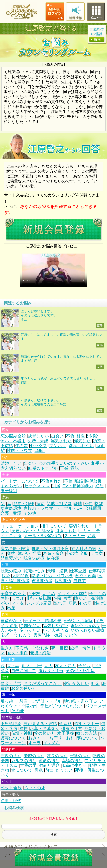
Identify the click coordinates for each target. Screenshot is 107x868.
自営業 (80, 581)
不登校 (34, 594)
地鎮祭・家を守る (81, 701)
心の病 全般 (77, 553)
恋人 (49, 666)
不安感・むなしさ (32, 648)
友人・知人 (65, 666)
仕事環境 (97, 571)
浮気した (82, 441)
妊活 (99, 486)
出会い (58, 436)
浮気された (61, 441)
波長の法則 (57, 756)
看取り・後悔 (51, 671)
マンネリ (58, 446)
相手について (54, 526)
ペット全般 (11, 788)
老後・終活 (40, 653)
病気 (73, 603)
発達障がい (11, 558)
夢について (87, 738)
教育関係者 (42, 581)
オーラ (34, 743)
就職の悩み (11, 571)
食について (22, 770)
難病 (11, 553)
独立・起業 (86, 576)
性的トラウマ (20, 450)
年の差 (21, 446)
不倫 (70, 436)
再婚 (64, 468)
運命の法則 (49, 761)
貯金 (95, 683)
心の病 (85, 603)
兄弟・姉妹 (24, 504)
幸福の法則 (72, 761)
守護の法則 (80, 756)
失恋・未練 (38, 441)
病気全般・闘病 (15, 549)
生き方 (7, 648)
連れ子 (60, 603)
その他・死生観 (80, 671)
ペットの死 (34, 788)
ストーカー (75, 536)
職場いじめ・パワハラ (52, 576)
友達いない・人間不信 (32, 531)
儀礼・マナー (86, 724)
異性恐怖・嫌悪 (48, 635)
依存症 (53, 558)
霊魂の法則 (11, 756)
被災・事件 (17, 653)
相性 (81, 436)
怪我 (37, 553)
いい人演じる (56, 630)
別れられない (81, 446)
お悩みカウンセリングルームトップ (31, 846)
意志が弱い (30, 626)
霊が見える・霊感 (40, 724)
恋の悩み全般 (13, 436)
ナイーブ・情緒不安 (43, 621)
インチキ (52, 743)
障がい (24, 553)
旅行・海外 (80, 648)
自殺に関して (24, 671)
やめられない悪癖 (88, 630)
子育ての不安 (13, 594)
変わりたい (30, 630)
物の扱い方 (45, 733)
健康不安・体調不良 (50, 549)
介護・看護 (11, 513)
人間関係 (20, 576)
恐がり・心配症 (78, 621)
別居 (56, 486)
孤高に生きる (74, 765)
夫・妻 (13, 666)
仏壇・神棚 (22, 733)
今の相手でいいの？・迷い (64, 463)
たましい (64, 770)
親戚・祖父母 (59, 504)
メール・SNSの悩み (43, 536)
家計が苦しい (77, 683)
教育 (68, 598)
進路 (57, 598)
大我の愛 (28, 765)
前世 (49, 770)
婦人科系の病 (84, 549)
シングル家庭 (39, 603)
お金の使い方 (24, 688)
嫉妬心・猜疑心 (85, 626)
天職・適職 (57, 571)
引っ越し (9, 701)
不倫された (51, 481)
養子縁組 (9, 491)
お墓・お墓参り (45, 728)
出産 (11, 608)
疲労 (6, 576)
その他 (30, 513)
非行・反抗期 (39, 598)
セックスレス (37, 486)
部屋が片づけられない (62, 706)
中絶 (97, 666)
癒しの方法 (87, 733)
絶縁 (91, 536)
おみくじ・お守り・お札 (51, 738)
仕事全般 (78, 571)
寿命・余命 (53, 553)
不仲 (88, 504)
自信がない (11, 621)
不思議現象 (11, 724)
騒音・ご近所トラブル (41, 701)
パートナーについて (20, 481)
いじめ (49, 594)
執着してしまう (16, 635)
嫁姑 (40, 504)
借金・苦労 (11, 683)
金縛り (66, 724)
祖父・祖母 (32, 666)
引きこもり (66, 531)
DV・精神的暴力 (78, 486)
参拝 (23, 728)
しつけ (17, 598)
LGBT (40, 450)
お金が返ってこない (43, 683)
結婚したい (11, 463)
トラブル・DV (69, 508)
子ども (84, 666)
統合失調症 (34, 558)
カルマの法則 (24, 761)
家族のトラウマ (38, 508)
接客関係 (63, 581)
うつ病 (96, 553)
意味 (75, 468)
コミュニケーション (20, 526)
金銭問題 (93, 508)
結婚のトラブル (43, 468)
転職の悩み (34, 571)
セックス (39, 446)
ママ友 (18, 603)
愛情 (78, 504)
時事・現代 (11, 801)
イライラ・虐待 (72, 594)
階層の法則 (34, 756)
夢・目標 (60, 648)
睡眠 (39, 770)
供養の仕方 (72, 728)
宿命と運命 (49, 765)
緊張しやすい (56, 626)
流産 (5, 671)
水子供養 (66, 733)
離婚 (79, 481)
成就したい (38, 436)
